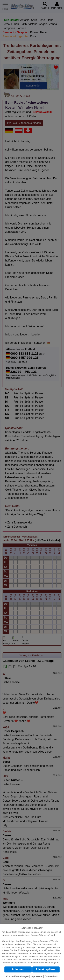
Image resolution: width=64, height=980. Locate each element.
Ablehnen (18, 969)
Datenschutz (51, 976)
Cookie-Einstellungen (17, 976)
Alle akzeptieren (46, 969)
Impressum (37, 976)
